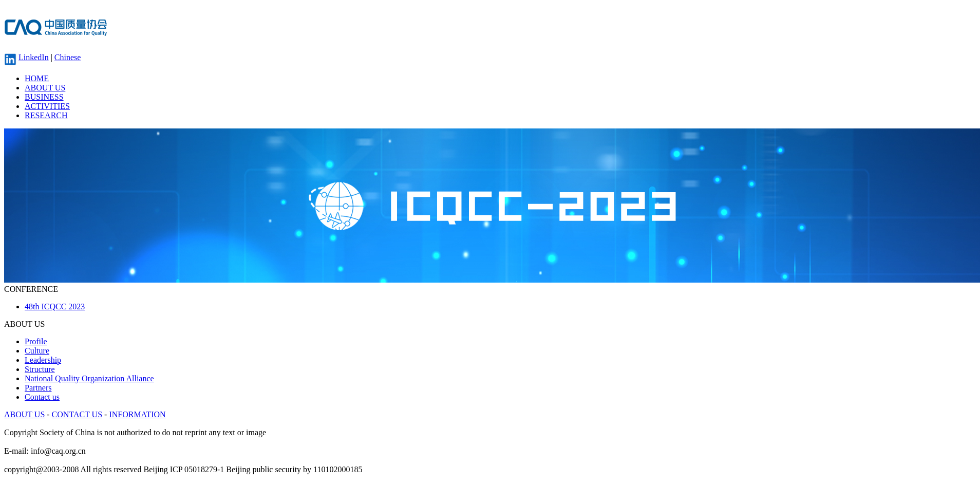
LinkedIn (34, 57)
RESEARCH (46, 115)
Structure (40, 369)
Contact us (42, 397)
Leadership (43, 360)
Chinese (68, 57)
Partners (38, 388)
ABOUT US (45, 88)
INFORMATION (137, 414)
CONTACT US (77, 414)
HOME (37, 78)
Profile (36, 341)
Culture (37, 351)
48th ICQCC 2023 (55, 306)
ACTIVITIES (47, 106)
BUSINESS (44, 97)
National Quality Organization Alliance (89, 378)
